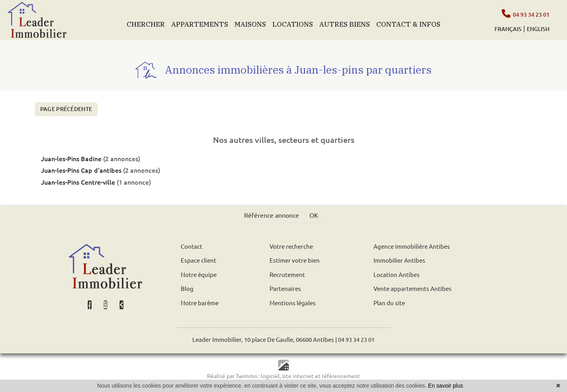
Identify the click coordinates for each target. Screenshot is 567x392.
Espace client (198, 260)
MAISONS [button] (250, 24)
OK (314, 215)
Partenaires (285, 289)
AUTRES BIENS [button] (345, 24)
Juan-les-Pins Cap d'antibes (81, 170)
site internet (298, 376)
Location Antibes (397, 275)
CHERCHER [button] (146, 24)
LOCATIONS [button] (293, 24)
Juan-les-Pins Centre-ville (78, 182)
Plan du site (389, 303)
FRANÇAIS (508, 29)
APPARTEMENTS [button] (200, 24)
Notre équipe (199, 275)
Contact (192, 247)
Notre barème (200, 303)
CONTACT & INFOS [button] (408, 24)
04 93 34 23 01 (525, 14)
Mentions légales (293, 303)
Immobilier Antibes (399, 260)
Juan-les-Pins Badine (71, 159)
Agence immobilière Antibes (412, 247)
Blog (187, 289)
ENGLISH (538, 29)
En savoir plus (446, 386)
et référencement (337, 376)
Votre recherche (291, 247)
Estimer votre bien (295, 260)
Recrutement (287, 275)
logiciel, (271, 376)
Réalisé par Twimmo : (233, 376)
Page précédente (66, 109)
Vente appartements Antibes (413, 289)
